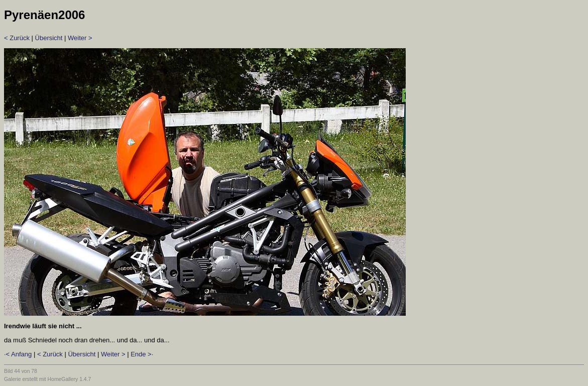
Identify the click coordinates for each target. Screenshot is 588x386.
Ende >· (142, 354)
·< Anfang (18, 354)
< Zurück (17, 38)
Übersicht (49, 38)
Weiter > (80, 38)
